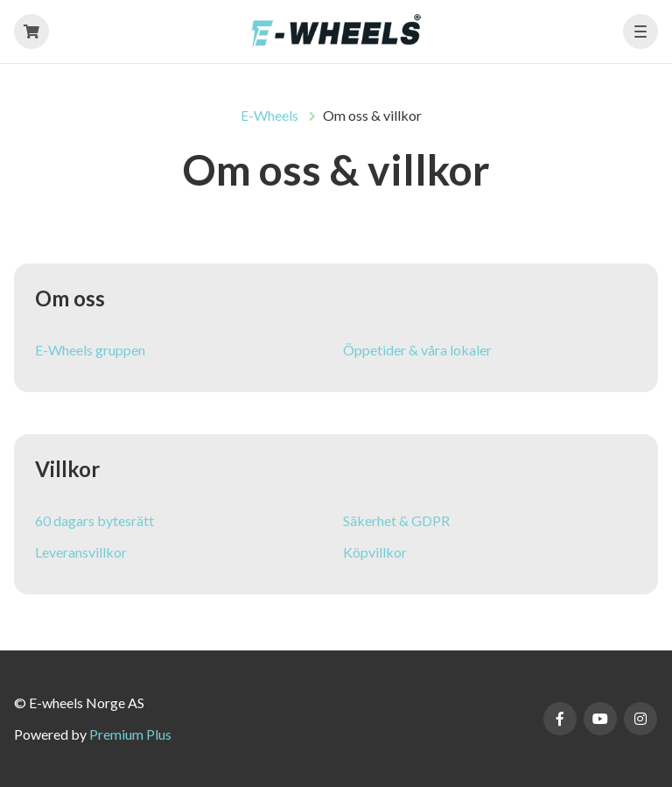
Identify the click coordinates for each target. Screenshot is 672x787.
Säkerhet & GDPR (396, 520)
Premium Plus (130, 734)
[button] (640, 32)
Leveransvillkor (81, 552)
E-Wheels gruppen (90, 350)
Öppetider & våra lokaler (417, 350)
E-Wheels (269, 115)
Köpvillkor (375, 552)
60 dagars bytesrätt (94, 520)
